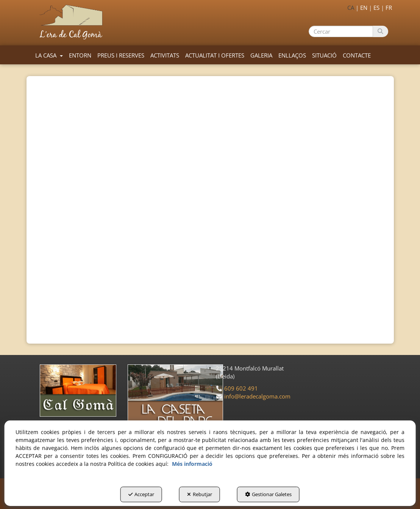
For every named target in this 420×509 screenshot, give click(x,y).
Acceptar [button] (141, 494)
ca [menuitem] (351, 8)
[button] (73, 22)
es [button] (376, 8)
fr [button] (389, 8)
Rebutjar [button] (200, 494)
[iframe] (210, 180)
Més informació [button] (192, 464)
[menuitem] (362, 7)
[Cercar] (380, 31)
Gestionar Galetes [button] (268, 494)
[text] (341, 31)
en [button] (364, 8)
